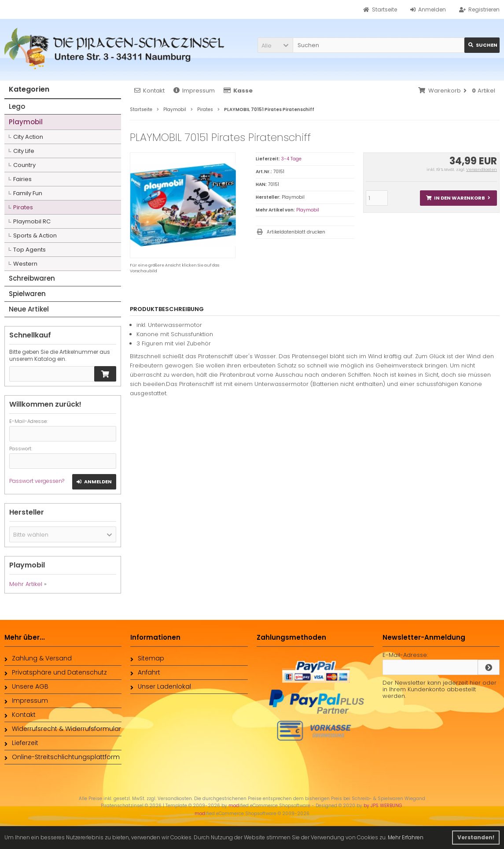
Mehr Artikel (26, 584)
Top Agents (29, 250)
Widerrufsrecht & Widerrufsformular (63, 729)
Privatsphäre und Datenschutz (56, 672)
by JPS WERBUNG (384, 806)
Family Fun (28, 193)
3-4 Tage (291, 159)
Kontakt (149, 91)
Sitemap (147, 658)
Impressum (194, 91)
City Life (24, 151)
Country (24, 165)
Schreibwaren (32, 278)
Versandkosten (482, 170)
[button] (275, 45)
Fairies (22, 179)
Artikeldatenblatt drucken (296, 232)
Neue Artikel (29, 309)
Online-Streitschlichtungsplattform (62, 757)
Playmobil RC (32, 221)
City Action (28, 137)
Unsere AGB (26, 686)
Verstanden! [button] (476, 837)
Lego (17, 106)
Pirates (23, 207)
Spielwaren (27, 294)
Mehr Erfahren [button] (406, 837)
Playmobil (308, 210)
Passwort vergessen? (37, 481)
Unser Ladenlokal (161, 686)
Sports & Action (35, 235)
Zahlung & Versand (38, 658)
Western (25, 264)
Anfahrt (145, 672)
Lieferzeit (21, 743)
